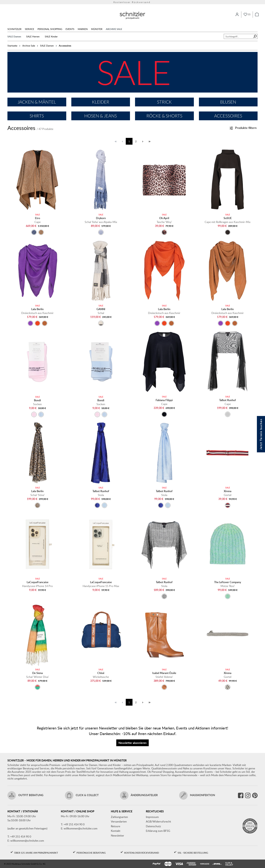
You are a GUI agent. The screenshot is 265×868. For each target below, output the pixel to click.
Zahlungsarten (119, 817)
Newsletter (117, 836)
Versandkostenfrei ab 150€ (133, 2)
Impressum (152, 817)
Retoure (116, 826)
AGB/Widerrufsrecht (158, 821)
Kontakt (116, 831)
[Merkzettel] (247, 15)
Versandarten (119, 821)
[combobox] (238, 36)
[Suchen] (255, 36)
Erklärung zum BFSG (158, 831)
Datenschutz (153, 826)
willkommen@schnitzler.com (27, 841)
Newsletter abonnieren (132, 743)
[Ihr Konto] (237, 15)
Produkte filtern (243, 128)
